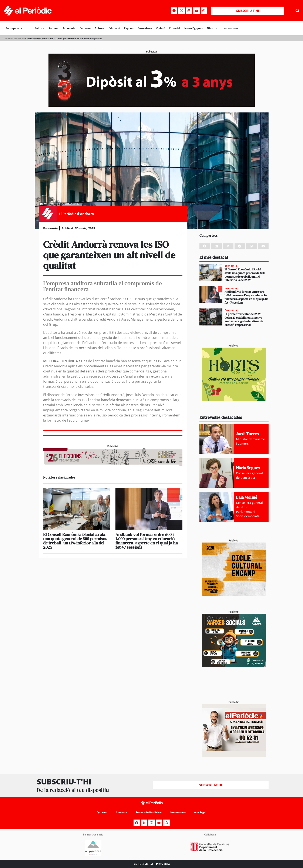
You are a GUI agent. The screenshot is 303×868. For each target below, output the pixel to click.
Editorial (175, 28)
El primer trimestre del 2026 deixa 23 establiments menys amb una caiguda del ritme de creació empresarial (244, 319)
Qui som (102, 812)
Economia (69, 28)
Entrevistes (145, 28)
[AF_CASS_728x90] (113, 464)
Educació (114, 28)
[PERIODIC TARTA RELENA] (234, 595)
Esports (129, 28)
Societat (54, 28)
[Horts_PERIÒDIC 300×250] (234, 400)
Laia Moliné (247, 497)
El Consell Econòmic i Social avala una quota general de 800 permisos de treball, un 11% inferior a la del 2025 (75, 541)
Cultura (100, 28)
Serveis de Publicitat (149, 812)
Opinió (161, 28)
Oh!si (213, 28)
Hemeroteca (230, 28)
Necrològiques (193, 28)
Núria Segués (248, 468)
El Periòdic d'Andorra (76, 214)
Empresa (85, 28)
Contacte (122, 812)
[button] (297, 11)
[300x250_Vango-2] (234, 666)
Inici (8, 38)
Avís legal (200, 812)
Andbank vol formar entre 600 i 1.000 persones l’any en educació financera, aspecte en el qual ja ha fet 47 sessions (147, 541)
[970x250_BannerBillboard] (152, 106)
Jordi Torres (247, 434)
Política (39, 28)
